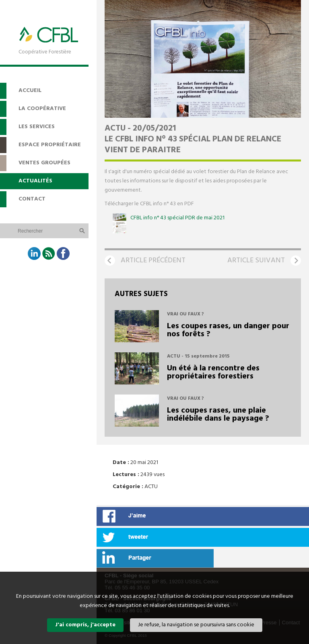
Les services (37, 127)
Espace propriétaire (50, 145)
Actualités (35, 181)
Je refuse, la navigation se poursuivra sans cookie (196, 625)
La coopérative (42, 109)
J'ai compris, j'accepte (85, 625)
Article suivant (256, 261)
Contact (32, 199)
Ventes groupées (44, 163)
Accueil (30, 91)
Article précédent (153, 261)
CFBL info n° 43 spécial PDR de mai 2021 (177, 218)
